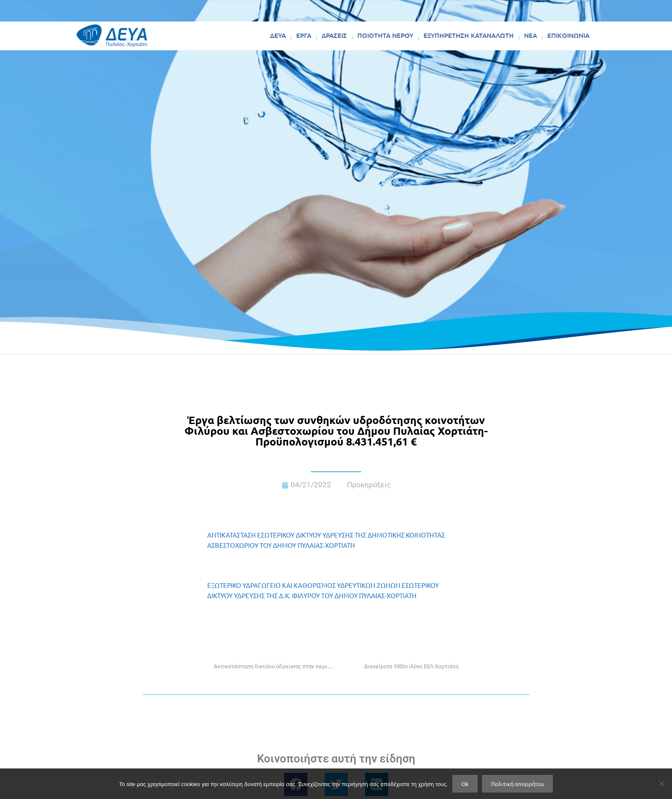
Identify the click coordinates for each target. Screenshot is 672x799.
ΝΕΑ (531, 35)
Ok (465, 784)
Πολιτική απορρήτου (517, 784)
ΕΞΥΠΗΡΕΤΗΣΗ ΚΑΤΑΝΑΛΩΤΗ (469, 35)
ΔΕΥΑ (278, 35)
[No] (661, 784)
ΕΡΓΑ (304, 35)
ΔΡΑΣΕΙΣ (334, 35)
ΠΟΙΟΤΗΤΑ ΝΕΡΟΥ (385, 35)
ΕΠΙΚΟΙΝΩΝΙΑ (568, 35)
